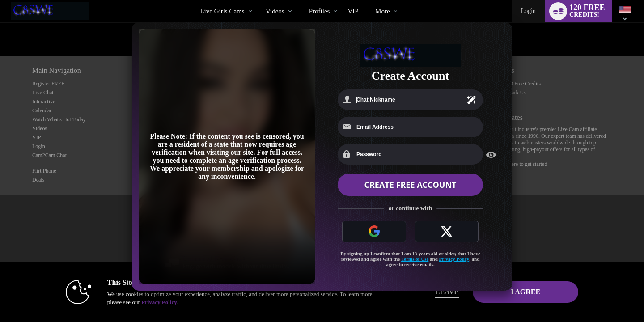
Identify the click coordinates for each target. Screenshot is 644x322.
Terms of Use (415, 259)
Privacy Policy (454, 259)
